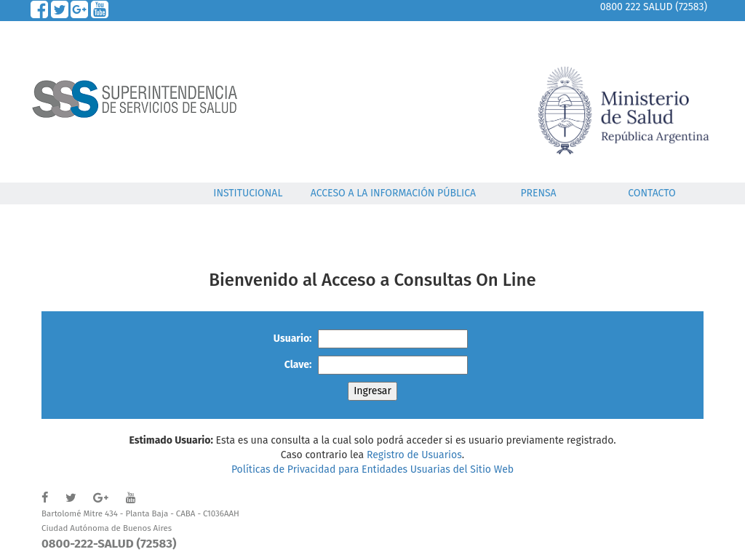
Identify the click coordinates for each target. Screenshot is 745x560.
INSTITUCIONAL (248, 193)
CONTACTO (652, 193)
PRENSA (538, 193)
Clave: (298, 365)
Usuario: (293, 339)
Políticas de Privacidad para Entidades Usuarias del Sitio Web (372, 469)
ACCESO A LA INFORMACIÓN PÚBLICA (393, 193)
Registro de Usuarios (414, 455)
